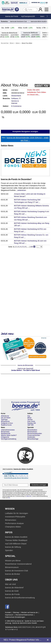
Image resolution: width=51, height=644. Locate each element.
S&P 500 (30, 425)
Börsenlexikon (32, 430)
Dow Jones (31, 421)
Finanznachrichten (34, 435)
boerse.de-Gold (12, 591)
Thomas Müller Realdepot (16, 540)
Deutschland (16, 96)
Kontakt (8, 612)
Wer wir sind (10, 584)
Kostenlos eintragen (39, 485)
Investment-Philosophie (15, 517)
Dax (3, 28)
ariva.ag (8, 623)
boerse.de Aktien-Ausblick (16, 537)
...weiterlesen (21, 190)
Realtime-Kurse (6, 425)
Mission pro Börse (13, 561)
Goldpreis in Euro (7, 423)
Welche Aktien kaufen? (9, 435)
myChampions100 (28, 16)
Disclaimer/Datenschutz (24, 615)
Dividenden (31, 437)
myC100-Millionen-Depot (16, 544)
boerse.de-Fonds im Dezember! (16, 179)
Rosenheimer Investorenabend (18, 564)
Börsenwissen (32, 432)
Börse (12, 43)
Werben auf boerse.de (29, 612)
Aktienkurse (5, 416)
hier (9, 498)
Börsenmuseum (12, 567)
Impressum (9, 615)
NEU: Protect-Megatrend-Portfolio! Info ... (22, 640)
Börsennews (5, 432)
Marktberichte (6, 434)
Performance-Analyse (14, 523)
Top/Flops (4, 420)
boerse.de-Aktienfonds (10, 33)
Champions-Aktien (13, 527)
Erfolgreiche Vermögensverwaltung (9, 438)
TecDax (39, 28)
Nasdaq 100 (32, 423)
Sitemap (16, 612)
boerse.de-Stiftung (13, 547)
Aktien (18, 43)
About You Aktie (27, 43)
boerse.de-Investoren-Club (19, 21)
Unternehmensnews (8, 430)
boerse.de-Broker (13, 574)
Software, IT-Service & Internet (16, 101)
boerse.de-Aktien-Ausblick (39, 21)
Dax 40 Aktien (6, 418)
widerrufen (29, 496)
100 (31, 247)
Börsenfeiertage (33, 439)
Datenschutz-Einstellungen (15, 617)
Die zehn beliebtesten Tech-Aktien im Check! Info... (37, 92)
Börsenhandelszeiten (35, 434)
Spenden (9, 550)
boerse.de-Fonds (12, 16)
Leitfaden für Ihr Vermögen (17, 513)
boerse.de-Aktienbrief (14, 588)
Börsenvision (11, 520)
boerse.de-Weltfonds (31, 33)
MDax (20, 28)
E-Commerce (16, 106)
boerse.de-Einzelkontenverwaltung (20, 598)
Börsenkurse (5, 421)
